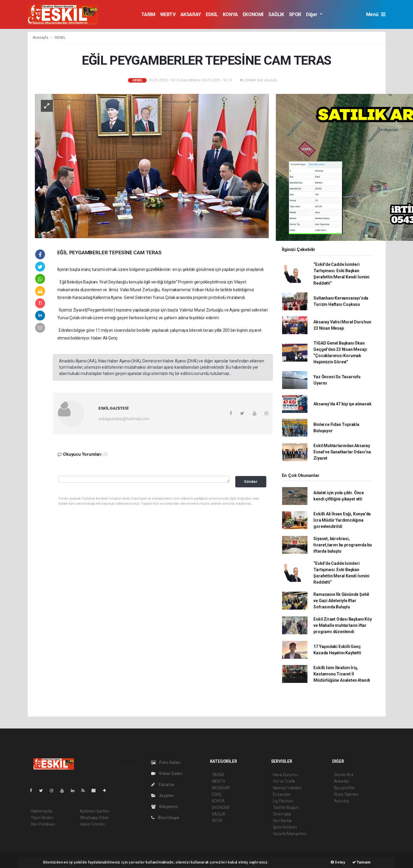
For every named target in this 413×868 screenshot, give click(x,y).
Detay (338, 862)
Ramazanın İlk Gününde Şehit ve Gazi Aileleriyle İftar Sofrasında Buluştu (341, 601)
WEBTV (168, 14)
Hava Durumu (285, 775)
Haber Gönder (93, 824)
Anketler (342, 781)
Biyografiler (345, 788)
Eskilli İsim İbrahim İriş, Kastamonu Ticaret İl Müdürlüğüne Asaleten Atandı (342, 674)
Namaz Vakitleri (287, 788)
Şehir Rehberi (285, 827)
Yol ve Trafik (284, 781)
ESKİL (212, 14)
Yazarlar (163, 785)
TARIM (148, 14)
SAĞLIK (276, 14)
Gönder (251, 482)
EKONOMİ (253, 14)
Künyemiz (165, 807)
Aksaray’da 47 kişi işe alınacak (342, 404)
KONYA (230, 14)
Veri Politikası (43, 824)
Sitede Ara (344, 775)
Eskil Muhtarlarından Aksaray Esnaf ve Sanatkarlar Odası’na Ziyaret (342, 452)
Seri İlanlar (283, 821)
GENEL (60, 37)
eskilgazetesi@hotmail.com (124, 419)
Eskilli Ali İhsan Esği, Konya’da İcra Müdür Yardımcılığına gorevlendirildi (342, 520)
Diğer (312, 14)
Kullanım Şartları (95, 811)
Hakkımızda (41, 811)
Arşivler (163, 796)
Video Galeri (167, 774)
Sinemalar (282, 814)
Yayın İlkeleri (42, 818)
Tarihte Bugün (286, 807)
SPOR (295, 14)
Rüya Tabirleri (346, 794)
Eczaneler (282, 794)
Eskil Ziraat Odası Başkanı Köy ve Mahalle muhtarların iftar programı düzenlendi (342, 625)
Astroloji (341, 801)
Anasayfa (41, 37)
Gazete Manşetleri (290, 834)
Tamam (361, 862)
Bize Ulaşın (165, 818)
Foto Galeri (166, 762)
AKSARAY (191, 14)
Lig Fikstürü (283, 801)
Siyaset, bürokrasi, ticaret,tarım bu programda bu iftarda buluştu (342, 545)
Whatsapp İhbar (94, 818)
